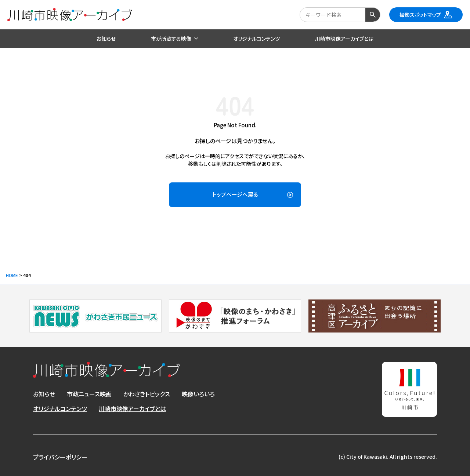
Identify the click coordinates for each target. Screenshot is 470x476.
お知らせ (44, 394)
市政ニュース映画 (89, 394)
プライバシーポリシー (60, 457)
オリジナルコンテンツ (60, 408)
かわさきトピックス (147, 394)
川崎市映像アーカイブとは (132, 408)
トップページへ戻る (235, 194)
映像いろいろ (198, 394)
